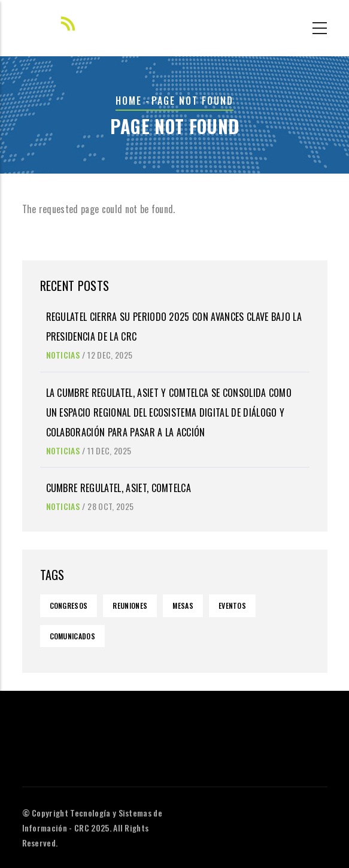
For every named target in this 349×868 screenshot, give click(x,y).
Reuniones (130, 606)
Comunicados (73, 636)
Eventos (232, 606)
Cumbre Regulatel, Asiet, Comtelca (119, 488)
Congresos (69, 606)
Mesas (183, 606)
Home (129, 101)
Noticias (63, 355)
